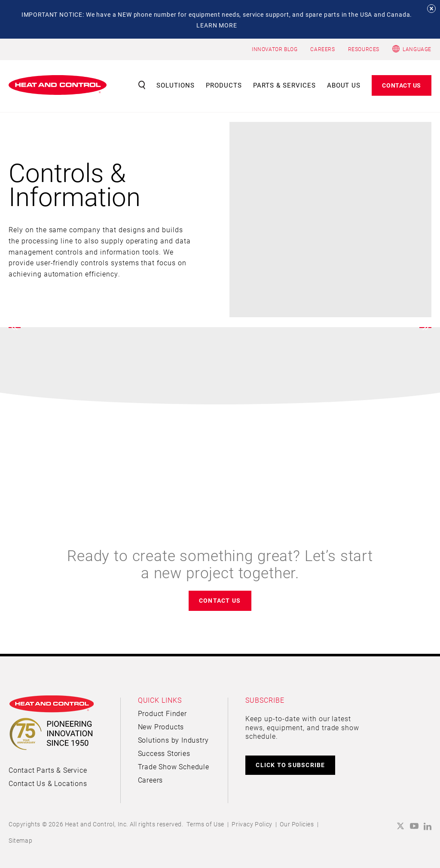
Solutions (176, 85)
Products (224, 85)
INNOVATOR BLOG (275, 49)
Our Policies (297, 824)
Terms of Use (205, 824)
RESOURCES (364, 49)
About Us (344, 85)
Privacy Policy (252, 824)
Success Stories (164, 753)
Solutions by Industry (173, 740)
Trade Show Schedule (174, 766)
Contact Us (402, 85)
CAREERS (322, 49)
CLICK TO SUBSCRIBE (290, 765)
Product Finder (162, 713)
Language (417, 49)
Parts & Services (284, 85)
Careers (151, 780)
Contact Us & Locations (48, 783)
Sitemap (20, 840)
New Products (161, 727)
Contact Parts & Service (48, 770)
